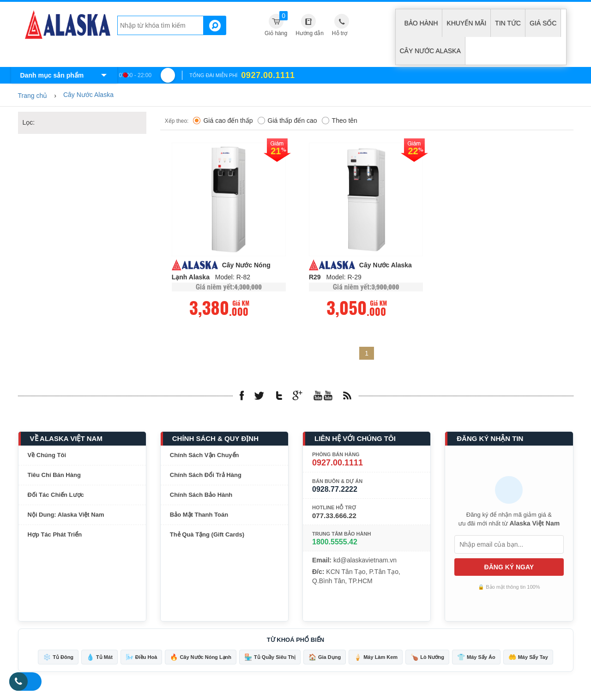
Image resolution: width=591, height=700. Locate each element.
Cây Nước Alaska (430, 51)
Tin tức (508, 23)
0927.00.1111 (338, 463)
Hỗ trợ (340, 33)
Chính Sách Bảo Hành (201, 495)
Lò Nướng (427, 658)
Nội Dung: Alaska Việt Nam (66, 515)
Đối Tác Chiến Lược (56, 495)
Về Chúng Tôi (47, 456)
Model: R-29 (344, 278)
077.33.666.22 (334, 516)
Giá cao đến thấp (223, 121)
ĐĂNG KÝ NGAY (509, 567)
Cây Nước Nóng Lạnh (201, 658)
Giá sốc (543, 23)
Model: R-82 (233, 278)
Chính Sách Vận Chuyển (205, 456)
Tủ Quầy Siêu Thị (270, 658)
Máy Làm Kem (376, 658)
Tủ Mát (100, 658)
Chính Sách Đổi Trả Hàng (206, 475)
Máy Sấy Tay (528, 658)
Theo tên (340, 121)
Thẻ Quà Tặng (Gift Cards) (207, 535)
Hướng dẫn (310, 33)
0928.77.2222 (335, 490)
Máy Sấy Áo (476, 658)
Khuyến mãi (466, 23)
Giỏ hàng (276, 24)
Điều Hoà (142, 658)
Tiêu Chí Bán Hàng (54, 475)
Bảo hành (421, 23)
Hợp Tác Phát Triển (55, 535)
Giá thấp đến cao (287, 121)
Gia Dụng (325, 658)
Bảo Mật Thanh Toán (199, 515)
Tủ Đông (58, 658)
